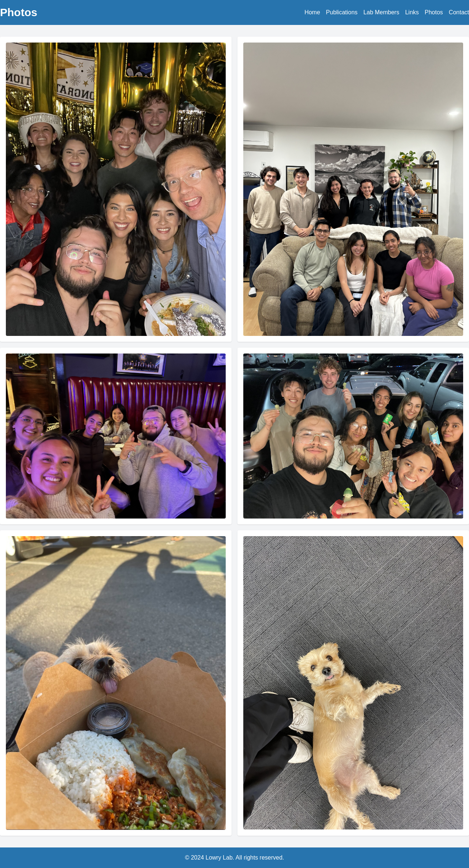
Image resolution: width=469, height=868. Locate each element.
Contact (459, 12)
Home (312, 12)
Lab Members (381, 12)
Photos (434, 12)
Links (412, 12)
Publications (342, 12)
